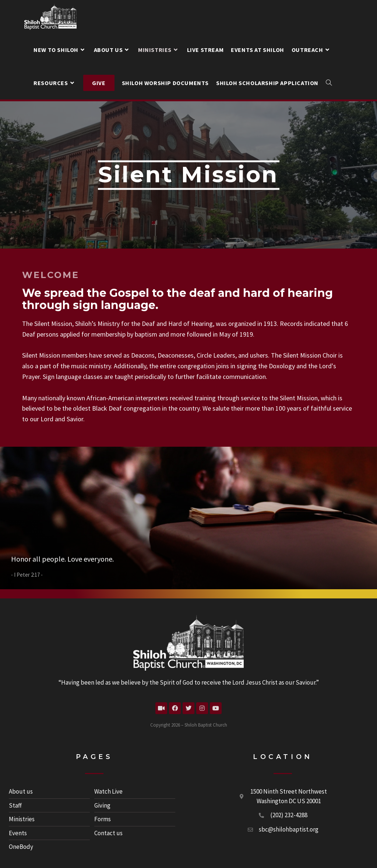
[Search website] (329, 83)
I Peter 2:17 (27, 575)
